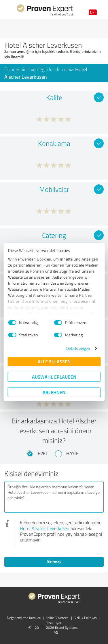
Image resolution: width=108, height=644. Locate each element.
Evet (43, 453)
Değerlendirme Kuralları (24, 618)
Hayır (72, 453)
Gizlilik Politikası (86, 618)
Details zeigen (78, 348)
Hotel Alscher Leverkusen (45, 528)
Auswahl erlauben (54, 377)
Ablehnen (54, 392)
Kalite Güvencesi (57, 618)
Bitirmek (54, 562)
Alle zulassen (54, 361)
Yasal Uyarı (54, 623)
